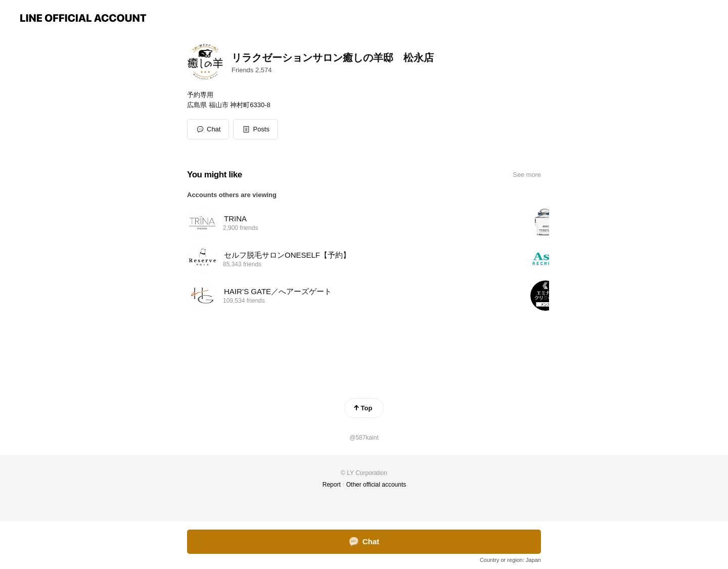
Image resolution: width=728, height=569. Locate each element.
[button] (256, 129)
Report (332, 485)
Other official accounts (376, 485)
